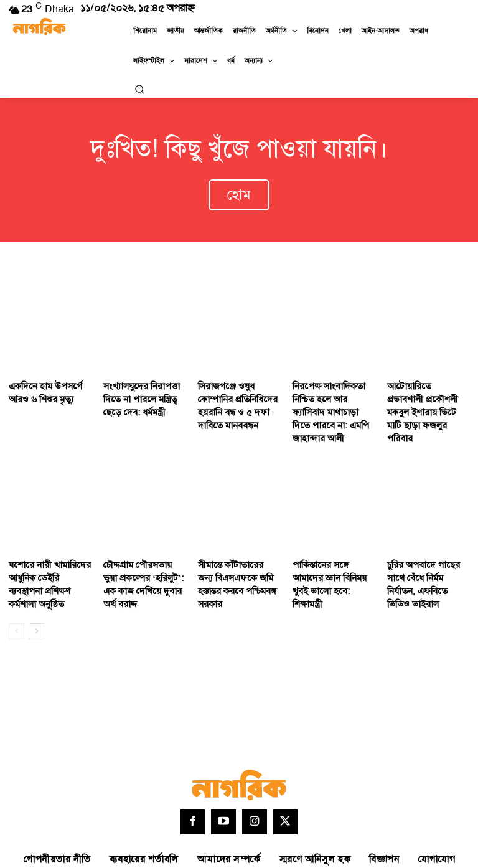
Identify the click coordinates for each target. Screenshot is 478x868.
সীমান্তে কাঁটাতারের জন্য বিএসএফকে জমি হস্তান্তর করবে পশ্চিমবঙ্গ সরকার (234, 545)
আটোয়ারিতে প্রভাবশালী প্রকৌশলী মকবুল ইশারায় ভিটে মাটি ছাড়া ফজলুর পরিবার (424, 392)
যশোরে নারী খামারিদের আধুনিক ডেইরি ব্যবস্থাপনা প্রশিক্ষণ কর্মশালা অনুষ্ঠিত (46, 545)
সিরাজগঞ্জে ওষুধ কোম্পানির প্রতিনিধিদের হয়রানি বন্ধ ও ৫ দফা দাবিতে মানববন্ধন (239, 386)
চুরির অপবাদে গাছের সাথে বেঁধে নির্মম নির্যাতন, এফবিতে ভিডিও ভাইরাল (427, 545)
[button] (139, 89)
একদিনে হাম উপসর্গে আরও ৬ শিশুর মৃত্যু (41, 380)
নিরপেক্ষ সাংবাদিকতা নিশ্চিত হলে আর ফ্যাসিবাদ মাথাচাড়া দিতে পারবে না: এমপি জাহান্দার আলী (332, 392)
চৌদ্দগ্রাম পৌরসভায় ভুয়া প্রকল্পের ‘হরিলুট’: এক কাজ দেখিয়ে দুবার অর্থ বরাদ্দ (139, 551)
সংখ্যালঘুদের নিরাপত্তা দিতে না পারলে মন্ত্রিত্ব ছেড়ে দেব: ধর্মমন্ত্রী (144, 386)
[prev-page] (16, 593)
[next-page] (36, 593)
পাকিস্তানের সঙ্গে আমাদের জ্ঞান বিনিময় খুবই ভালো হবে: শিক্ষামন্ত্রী (331, 545)
